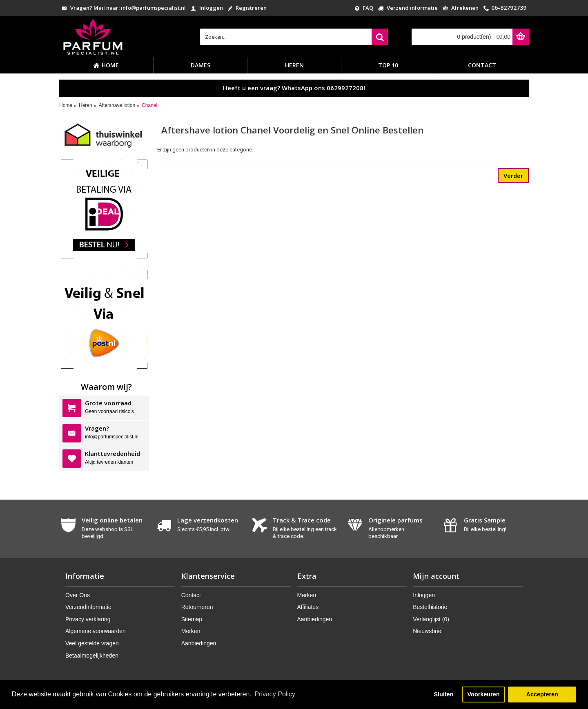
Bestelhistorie (430, 607)
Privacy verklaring (88, 619)
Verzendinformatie (88, 607)
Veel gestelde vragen (92, 643)
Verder (513, 176)
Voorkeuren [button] (484, 694)
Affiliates (308, 607)
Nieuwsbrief (428, 631)
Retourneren (197, 607)
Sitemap (192, 619)
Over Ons (78, 595)
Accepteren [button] (542, 694)
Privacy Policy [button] (275, 694)
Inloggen (424, 595)
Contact (191, 595)
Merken (191, 631)
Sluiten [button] (443, 694)
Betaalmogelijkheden (92, 656)
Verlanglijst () (431, 619)
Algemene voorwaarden (96, 631)
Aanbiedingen (199, 643)
